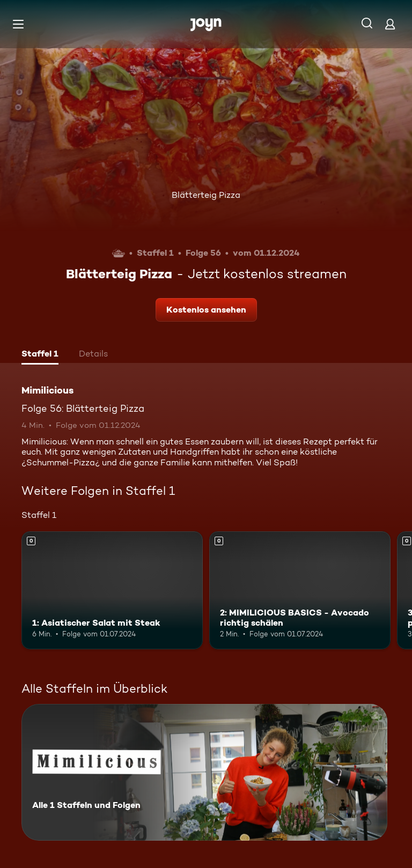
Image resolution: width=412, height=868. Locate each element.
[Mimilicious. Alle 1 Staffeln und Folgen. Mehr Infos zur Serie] (204, 772)
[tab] (40, 355)
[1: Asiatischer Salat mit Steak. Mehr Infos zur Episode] (112, 590)
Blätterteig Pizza (206, 195)
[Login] (390, 24)
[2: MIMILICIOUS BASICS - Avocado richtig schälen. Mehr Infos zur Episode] (300, 590)
